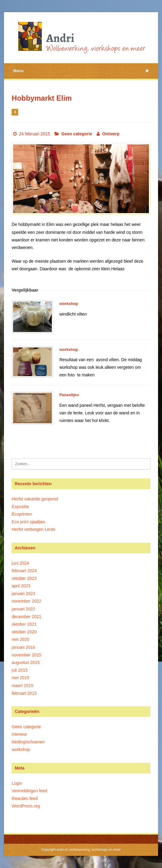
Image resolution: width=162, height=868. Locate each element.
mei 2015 (20, 678)
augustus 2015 (26, 662)
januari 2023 (23, 593)
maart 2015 (22, 686)
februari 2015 (24, 693)
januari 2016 (23, 647)
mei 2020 (20, 639)
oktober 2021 (24, 624)
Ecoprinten (22, 514)
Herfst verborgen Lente (33, 529)
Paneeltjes (69, 395)
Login (17, 783)
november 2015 (26, 655)
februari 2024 (24, 571)
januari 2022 (23, 609)
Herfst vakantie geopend (35, 499)
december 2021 (26, 617)
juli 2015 (19, 670)
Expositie (20, 507)
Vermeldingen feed (29, 791)
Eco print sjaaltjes (28, 522)
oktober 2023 (24, 578)
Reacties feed (25, 798)
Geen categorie (77, 134)
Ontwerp (111, 134)
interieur (19, 734)
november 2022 (26, 601)
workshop (69, 304)
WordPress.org (26, 806)
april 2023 (21, 586)
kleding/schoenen (28, 742)
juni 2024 (20, 563)
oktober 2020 (24, 632)
